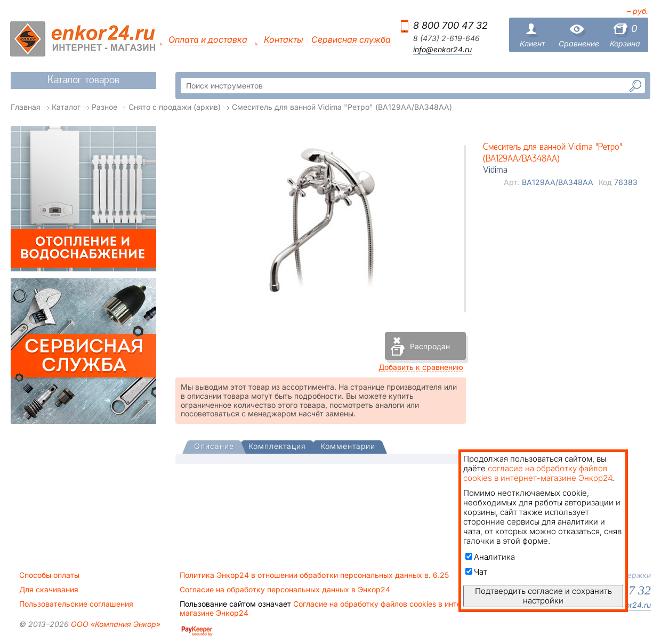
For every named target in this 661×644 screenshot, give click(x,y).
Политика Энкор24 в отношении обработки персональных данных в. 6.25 (314, 575)
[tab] (214, 447)
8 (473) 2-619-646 (446, 38)
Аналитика (490, 557)
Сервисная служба (351, 40)
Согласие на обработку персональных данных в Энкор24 (285, 590)
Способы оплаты (49, 575)
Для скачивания (49, 590)
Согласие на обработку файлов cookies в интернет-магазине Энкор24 (330, 608)
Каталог (66, 107)
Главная (26, 107)
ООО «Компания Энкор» (115, 624)
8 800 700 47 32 (450, 25)
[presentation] (214, 447)
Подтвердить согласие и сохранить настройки (543, 596)
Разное (104, 107)
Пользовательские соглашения (76, 604)
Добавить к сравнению (421, 367)
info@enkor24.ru (442, 50)
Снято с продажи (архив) (175, 107)
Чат (476, 572)
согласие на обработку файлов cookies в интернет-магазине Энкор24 (538, 473)
